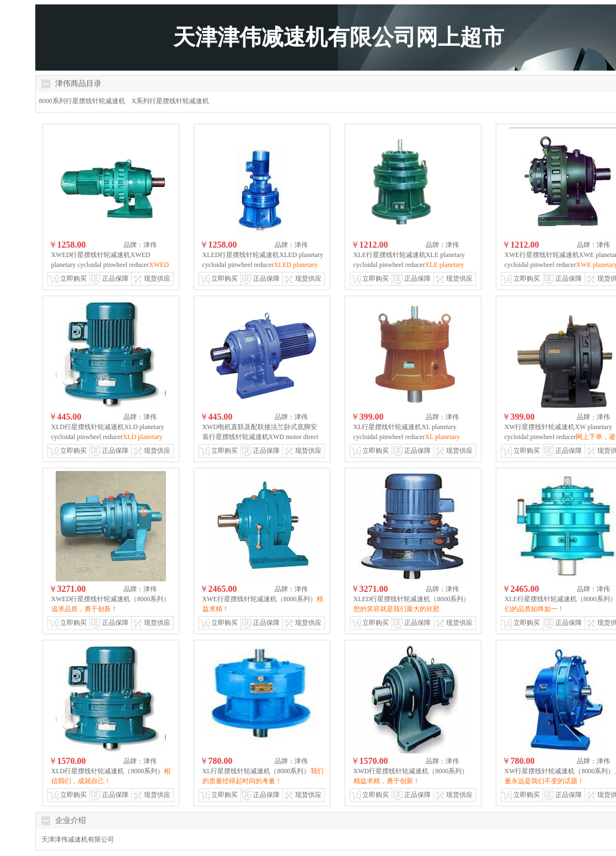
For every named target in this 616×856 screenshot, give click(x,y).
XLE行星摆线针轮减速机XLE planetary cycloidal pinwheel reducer (409, 265)
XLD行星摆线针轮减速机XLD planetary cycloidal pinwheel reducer (108, 437)
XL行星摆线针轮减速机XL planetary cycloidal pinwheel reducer (407, 437)
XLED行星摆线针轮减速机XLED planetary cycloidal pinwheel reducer (263, 265)
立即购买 (73, 279)
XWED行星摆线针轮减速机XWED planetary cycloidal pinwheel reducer (110, 265)
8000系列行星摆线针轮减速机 (82, 101)
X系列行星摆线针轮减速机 (171, 101)
